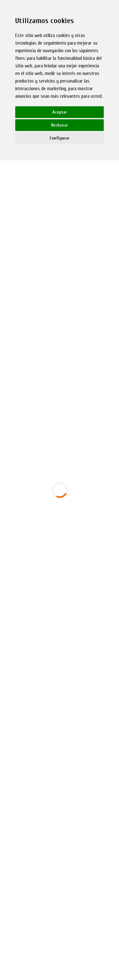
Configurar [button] (60, 138)
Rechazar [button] (60, 125)
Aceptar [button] (60, 112)
